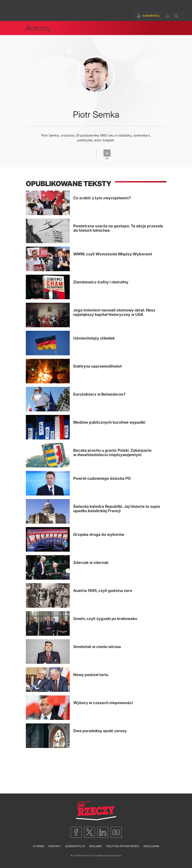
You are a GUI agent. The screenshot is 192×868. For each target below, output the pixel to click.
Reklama (95, 846)
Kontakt (55, 846)
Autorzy (38, 28)
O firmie (39, 846)
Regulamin (151, 846)
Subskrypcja (75, 846)
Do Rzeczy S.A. (87, 856)
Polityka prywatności (123, 846)
